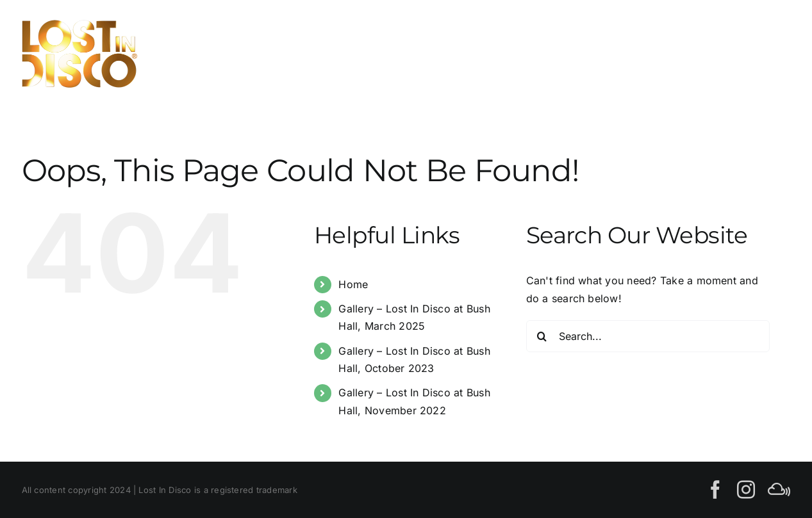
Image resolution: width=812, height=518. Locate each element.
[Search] (542, 336)
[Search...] (648, 336)
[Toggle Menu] (776, 53)
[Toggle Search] (733, 53)
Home (353, 284)
